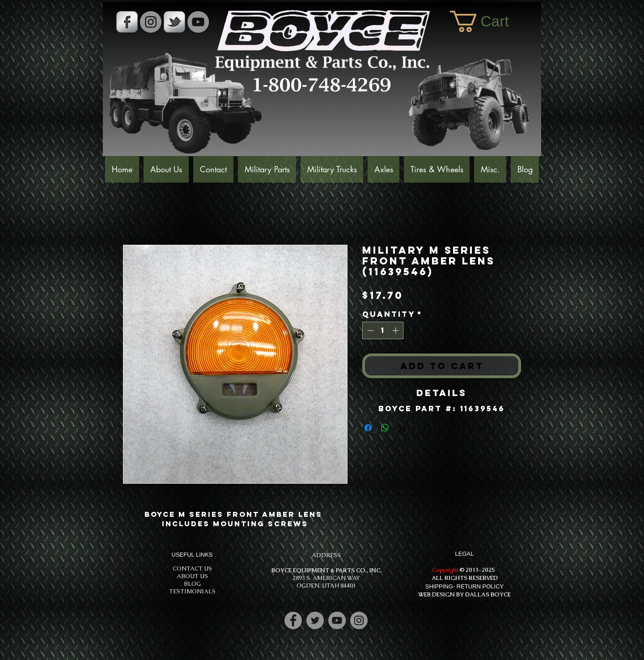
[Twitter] (315, 620)
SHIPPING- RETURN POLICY (465, 586)
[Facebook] (293, 620)
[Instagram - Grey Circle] (151, 22)
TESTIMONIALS (192, 591)
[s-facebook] (127, 22)
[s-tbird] (174, 22)
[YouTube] (198, 22)
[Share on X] (402, 428)
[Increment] (396, 330)
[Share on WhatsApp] (385, 428)
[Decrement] (370, 330)
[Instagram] (359, 620)
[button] (491, 21)
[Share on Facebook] (368, 428)
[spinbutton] (383, 330)
